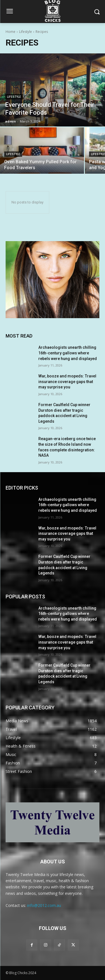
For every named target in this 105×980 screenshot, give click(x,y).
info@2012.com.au (44, 905)
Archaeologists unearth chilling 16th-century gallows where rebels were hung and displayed (68, 353)
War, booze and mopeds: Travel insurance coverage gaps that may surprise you (67, 382)
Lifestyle (25, 32)
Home (11, 32)
